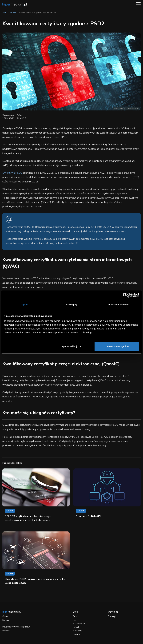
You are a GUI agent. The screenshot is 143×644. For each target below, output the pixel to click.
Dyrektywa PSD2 (12, 173)
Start (4, 13)
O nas (5, 616)
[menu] (138, 4)
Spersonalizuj (71, 346)
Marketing (77, 631)
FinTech (13, 13)
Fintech (76, 627)
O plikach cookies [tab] (118, 304)
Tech (75, 616)
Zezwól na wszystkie (117, 346)
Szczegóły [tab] (71, 304)
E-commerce (79, 624)
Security (77, 634)
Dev (75, 620)
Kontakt (6, 620)
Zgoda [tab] (25, 304)
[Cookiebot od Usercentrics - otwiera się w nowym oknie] (125, 295)
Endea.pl (112, 616)
